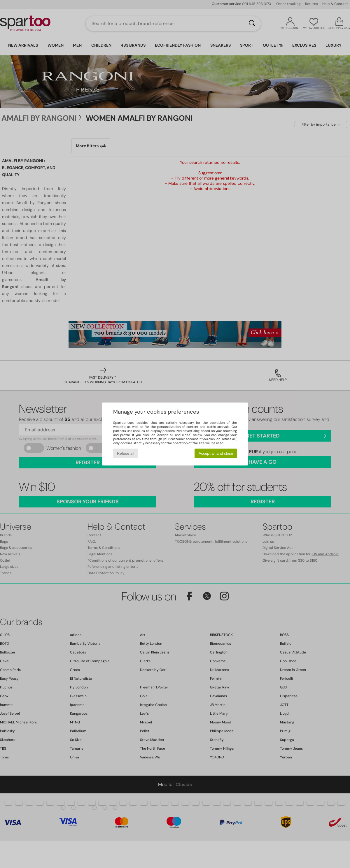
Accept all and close (216, 453)
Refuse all (126, 453)
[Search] (252, 24)
